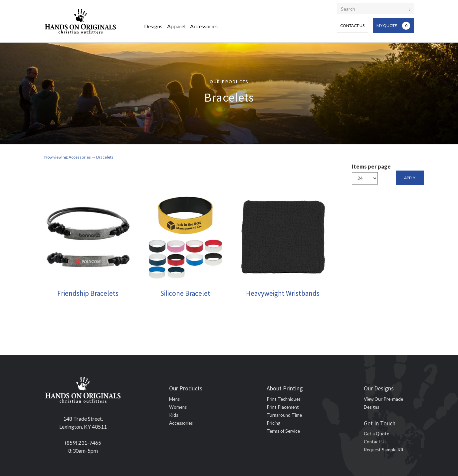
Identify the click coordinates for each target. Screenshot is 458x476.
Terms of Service (283, 431)
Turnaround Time (284, 415)
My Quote (393, 26)
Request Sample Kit (384, 450)
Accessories (204, 26)
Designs (153, 26)
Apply (410, 178)
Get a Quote (376, 434)
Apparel (176, 26)
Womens (178, 407)
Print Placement (283, 407)
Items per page (371, 166)
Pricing (273, 423)
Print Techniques (284, 399)
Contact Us (352, 25)
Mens (174, 399)
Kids (174, 415)
